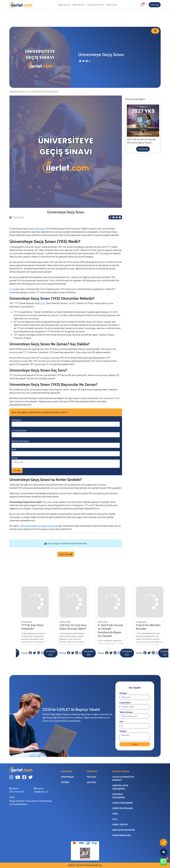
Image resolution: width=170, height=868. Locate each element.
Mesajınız (123, 731)
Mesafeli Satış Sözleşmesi (120, 787)
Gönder (17, 470)
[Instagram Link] (11, 778)
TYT (11, 289)
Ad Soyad (17, 420)
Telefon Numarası (21, 441)
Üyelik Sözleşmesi (122, 803)
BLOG (25, 92)
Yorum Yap (66, 554)
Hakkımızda (111, 5)
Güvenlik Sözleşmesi (119, 796)
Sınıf (14, 449)
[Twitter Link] (117, 217)
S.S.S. (115, 819)
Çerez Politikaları (123, 808)
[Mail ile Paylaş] (120, 217)
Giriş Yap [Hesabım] (155, 5)
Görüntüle (143, 149)
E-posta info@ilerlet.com (41, 790)
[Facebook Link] (114, 217)
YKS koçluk (52, 526)
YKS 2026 (91, 777)
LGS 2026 (91, 782)
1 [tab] (66, 205)
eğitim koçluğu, (40, 526)
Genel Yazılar (120, 824)
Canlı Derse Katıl (95, 5)
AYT (43, 303)
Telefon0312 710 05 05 (17, 790)
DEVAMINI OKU (51, 653)
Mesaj (15, 458)
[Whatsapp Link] (164, 862)
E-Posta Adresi (20, 431)
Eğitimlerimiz (78, 5)
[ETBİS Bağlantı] (85, 854)
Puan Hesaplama (122, 835)
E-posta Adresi (125, 703)
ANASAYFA (15, 92)
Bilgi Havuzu (64, 5)
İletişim (65, 782)
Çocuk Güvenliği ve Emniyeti (123, 778)
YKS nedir (39, 229)
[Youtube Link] (18, 778)
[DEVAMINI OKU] (35, 616)
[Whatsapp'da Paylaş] (111, 217)
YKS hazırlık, (26, 526)
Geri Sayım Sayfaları (124, 830)
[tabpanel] (66, 152)
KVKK (115, 814)
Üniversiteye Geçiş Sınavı (44, 92)
